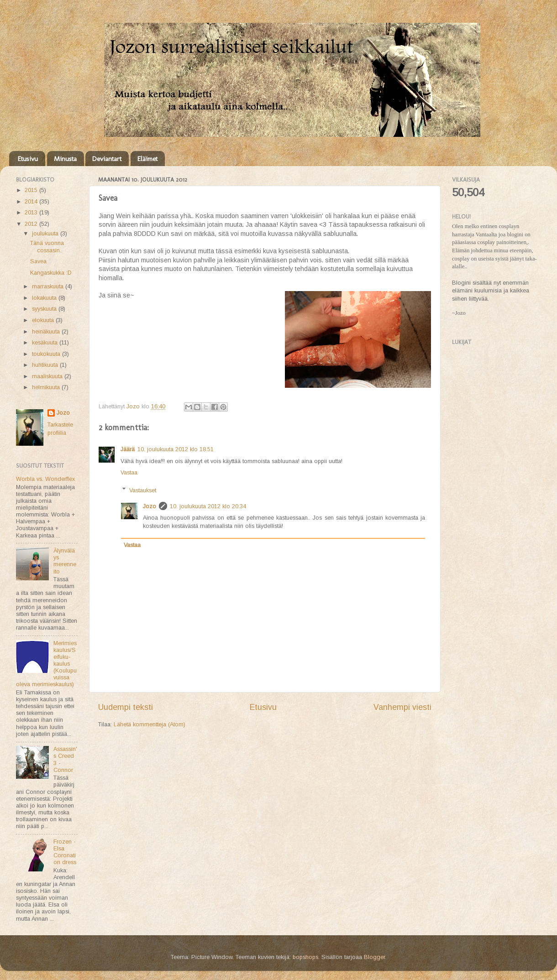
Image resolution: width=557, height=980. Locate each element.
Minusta (65, 159)
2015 (32, 190)
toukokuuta (47, 354)
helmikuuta (47, 387)
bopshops (305, 957)
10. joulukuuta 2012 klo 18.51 (176, 449)
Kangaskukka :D (51, 273)
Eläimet (147, 159)
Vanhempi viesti (402, 707)
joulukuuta (46, 234)
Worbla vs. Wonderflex (45, 479)
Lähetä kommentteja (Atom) (150, 725)
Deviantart (107, 159)
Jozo (150, 506)
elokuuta (44, 320)
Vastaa (129, 473)
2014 (32, 202)
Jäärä (128, 449)
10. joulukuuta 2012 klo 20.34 (208, 506)
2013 (32, 213)
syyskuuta (45, 309)
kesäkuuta (46, 343)
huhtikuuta (46, 365)
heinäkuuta (47, 332)
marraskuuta (49, 287)
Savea (38, 261)
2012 (32, 224)
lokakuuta (45, 298)
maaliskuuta (48, 376)
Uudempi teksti (126, 707)
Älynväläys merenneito (65, 561)
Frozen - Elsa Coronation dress (65, 852)
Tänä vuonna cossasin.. (47, 247)
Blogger (374, 957)
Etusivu (28, 159)
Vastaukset (143, 490)
